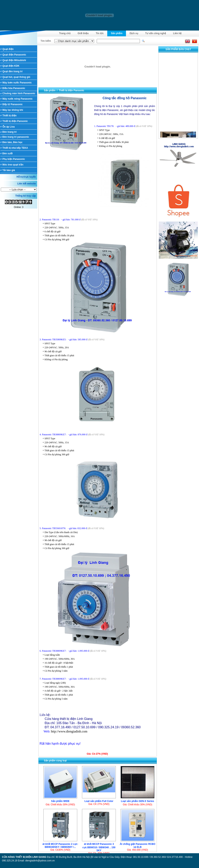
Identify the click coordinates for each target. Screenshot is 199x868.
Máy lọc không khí (13, 110)
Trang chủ (65, 33)
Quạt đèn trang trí (12, 71)
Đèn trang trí (9, 132)
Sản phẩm (117, 33)
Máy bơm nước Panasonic (17, 83)
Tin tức (100, 33)
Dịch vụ (134, 33)
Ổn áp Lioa (9, 127)
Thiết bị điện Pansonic (15, 121)
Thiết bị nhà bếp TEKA (15, 148)
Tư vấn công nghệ (156, 33)
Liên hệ (177, 33)
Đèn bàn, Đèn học (12, 142)
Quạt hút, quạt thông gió (16, 77)
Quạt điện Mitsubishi (14, 60)
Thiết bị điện (9, 116)
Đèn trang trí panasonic (16, 137)
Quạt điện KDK (11, 66)
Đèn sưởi (7, 153)
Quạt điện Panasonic (14, 55)
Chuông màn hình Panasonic (19, 93)
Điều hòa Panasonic (14, 88)
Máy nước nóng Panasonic (18, 99)
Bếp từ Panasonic (13, 104)
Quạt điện (8, 49)
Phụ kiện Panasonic (14, 159)
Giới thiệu (83, 33)
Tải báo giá (9, 170)
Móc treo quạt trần (13, 165)
